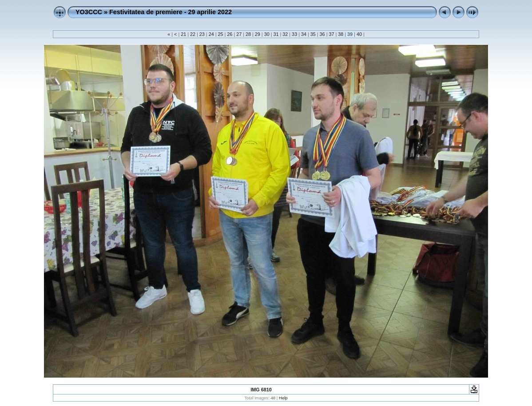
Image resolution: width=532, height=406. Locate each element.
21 (183, 34)
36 (322, 34)
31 (276, 34)
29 (258, 34)
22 (193, 34)
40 (359, 34)
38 (341, 34)
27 (239, 34)
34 (304, 34)
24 (211, 34)
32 (285, 34)
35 (313, 34)
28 (248, 34)
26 (230, 34)
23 (202, 34)
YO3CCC (89, 12)
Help (283, 398)
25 (221, 34)
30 (267, 34)
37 (331, 34)
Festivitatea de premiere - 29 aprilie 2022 (171, 12)
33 (294, 34)
